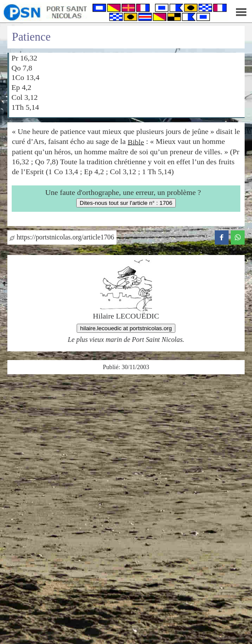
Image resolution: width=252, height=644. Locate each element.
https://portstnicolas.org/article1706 (62, 237)
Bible (136, 142)
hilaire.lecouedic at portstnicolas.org (126, 328)
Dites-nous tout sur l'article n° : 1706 (126, 203)
